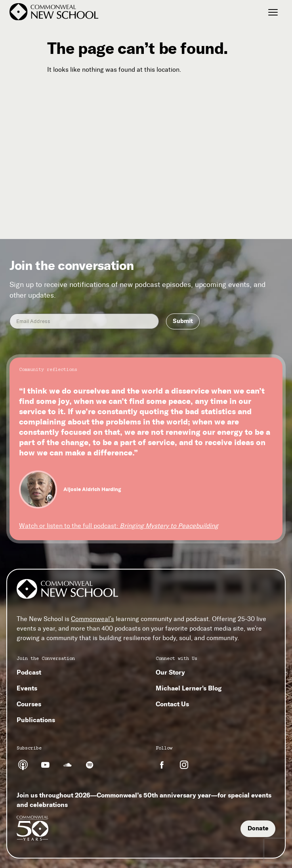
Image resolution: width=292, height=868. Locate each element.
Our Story (170, 672)
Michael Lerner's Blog (189, 688)
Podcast (29, 672)
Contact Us (172, 704)
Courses (29, 704)
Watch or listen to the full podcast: (119, 526)
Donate (258, 828)
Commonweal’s (93, 619)
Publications (36, 720)
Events (27, 688)
